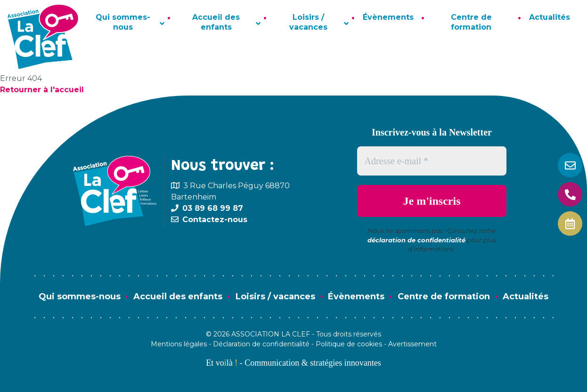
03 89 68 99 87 (213, 208)
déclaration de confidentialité (416, 240)
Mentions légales (179, 344)
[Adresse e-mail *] (432, 161)
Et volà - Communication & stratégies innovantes (293, 363)
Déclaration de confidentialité (261, 344)
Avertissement (412, 344)
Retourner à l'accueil (42, 90)
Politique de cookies (349, 344)
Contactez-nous (215, 220)
